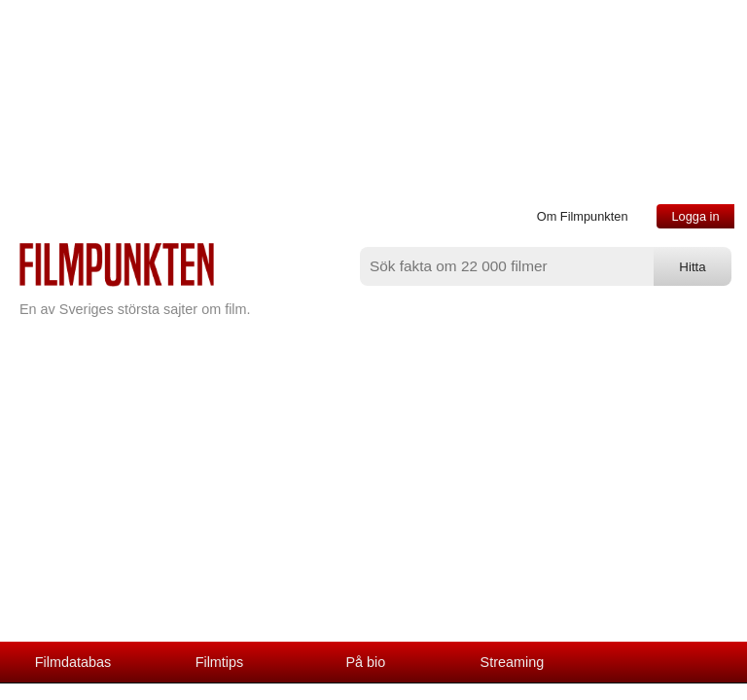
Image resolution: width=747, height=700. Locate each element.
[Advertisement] (373, 496)
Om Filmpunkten (583, 216)
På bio (366, 662)
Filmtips (220, 662)
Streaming (513, 662)
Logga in (695, 216)
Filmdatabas (73, 662)
